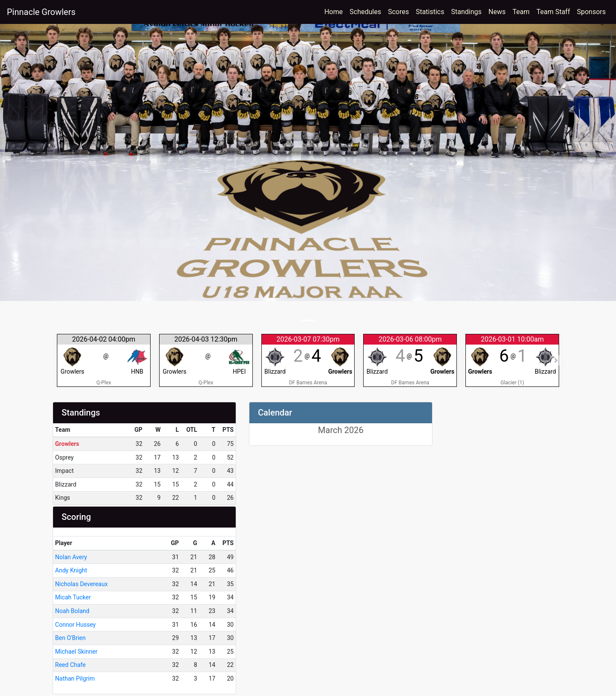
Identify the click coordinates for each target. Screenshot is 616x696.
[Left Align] (255, 431)
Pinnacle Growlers (41, 12)
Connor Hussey (76, 625)
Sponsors (591, 12)
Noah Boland (72, 611)
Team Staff (553, 12)
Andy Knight (71, 570)
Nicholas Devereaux (81, 584)
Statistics (432, 11)
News (497, 12)
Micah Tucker (73, 597)
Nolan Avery (71, 557)
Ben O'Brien (70, 638)
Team (521, 12)
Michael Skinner (76, 652)
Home (333, 12)
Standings (466, 12)
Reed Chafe (70, 665)
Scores (400, 11)
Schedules (365, 12)
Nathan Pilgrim (75, 678)
